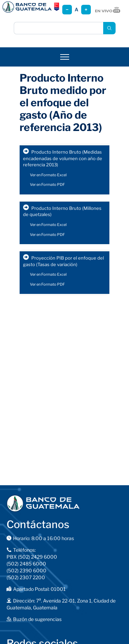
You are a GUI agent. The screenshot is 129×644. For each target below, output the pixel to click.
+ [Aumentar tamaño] (86, 9)
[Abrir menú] (65, 57)
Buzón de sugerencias (37, 619)
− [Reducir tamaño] (67, 9)
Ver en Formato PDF (47, 184)
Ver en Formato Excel (48, 175)
